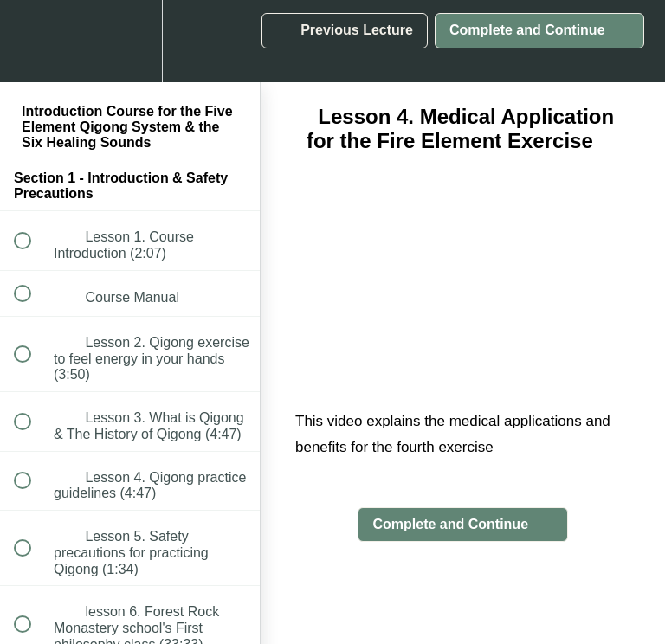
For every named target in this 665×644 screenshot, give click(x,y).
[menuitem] (130, 41)
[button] (32, 41)
